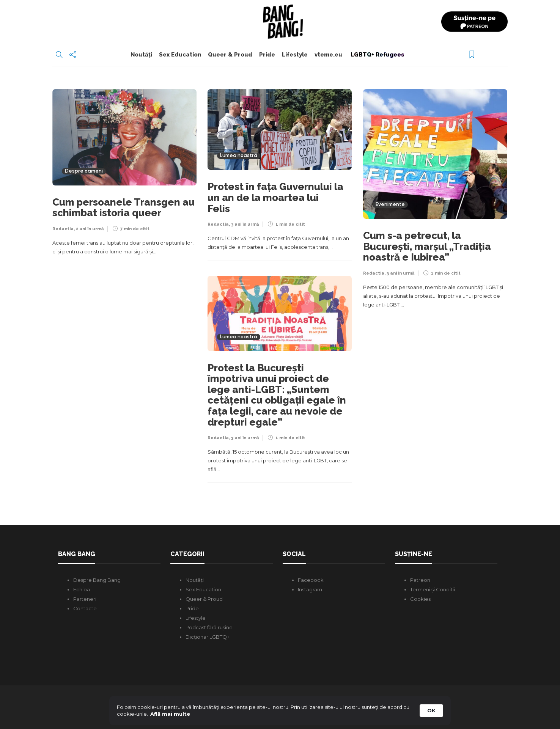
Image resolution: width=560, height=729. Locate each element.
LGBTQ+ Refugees (377, 55)
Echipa (82, 589)
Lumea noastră (239, 156)
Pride (267, 55)
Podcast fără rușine (209, 627)
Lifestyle (295, 55)
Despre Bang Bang (97, 580)
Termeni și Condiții (433, 589)
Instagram (310, 589)
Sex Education (180, 55)
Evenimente (390, 205)
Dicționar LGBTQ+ (208, 637)
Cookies (420, 599)
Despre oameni (84, 171)
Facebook (311, 580)
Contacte (85, 608)
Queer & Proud (230, 55)
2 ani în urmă (90, 229)
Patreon (420, 580)
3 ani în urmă (245, 224)
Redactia (63, 229)
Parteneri (85, 599)
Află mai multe (170, 714)
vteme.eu (328, 55)
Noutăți (141, 55)
